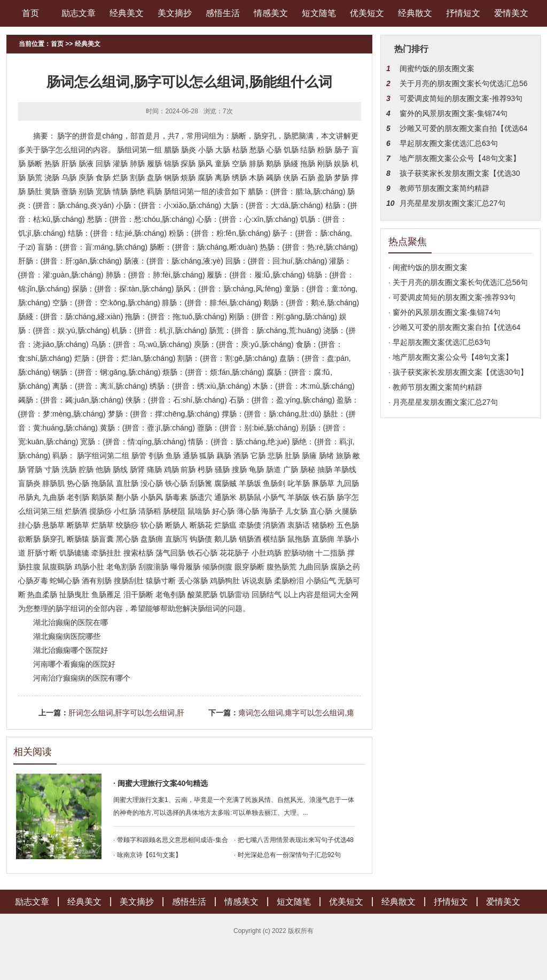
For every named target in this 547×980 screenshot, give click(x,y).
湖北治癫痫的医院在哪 (71, 622)
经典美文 (127, 13)
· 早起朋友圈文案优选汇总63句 (439, 342)
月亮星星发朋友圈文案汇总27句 (452, 203)
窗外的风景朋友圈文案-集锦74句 (454, 113)
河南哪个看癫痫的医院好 (74, 664)
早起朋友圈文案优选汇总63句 (449, 143)
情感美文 (271, 13)
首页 (30, 13)
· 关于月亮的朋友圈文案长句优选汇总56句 (458, 282)
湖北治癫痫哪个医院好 (71, 650)
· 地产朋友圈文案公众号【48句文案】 (451, 357)
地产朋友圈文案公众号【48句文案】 (460, 158)
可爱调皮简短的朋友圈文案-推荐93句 (461, 98)
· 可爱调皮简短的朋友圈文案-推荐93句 (452, 297)
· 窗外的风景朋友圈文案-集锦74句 (444, 312)
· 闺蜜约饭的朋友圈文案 (428, 267)
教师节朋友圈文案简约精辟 (444, 188)
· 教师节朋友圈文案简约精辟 (435, 387)
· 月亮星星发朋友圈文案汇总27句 (443, 402)
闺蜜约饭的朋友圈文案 (437, 68)
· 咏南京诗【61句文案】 (147, 855)
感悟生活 (223, 13)
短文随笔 (319, 13)
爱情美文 (511, 13)
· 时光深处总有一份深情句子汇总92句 (287, 855)
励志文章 (79, 13)
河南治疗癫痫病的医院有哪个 (82, 678)
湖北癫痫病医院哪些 (67, 636)
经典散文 (415, 13)
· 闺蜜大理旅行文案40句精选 (161, 783)
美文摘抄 (175, 13)
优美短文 (367, 13)
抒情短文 (463, 13)
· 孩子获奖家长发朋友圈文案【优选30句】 (458, 372)
